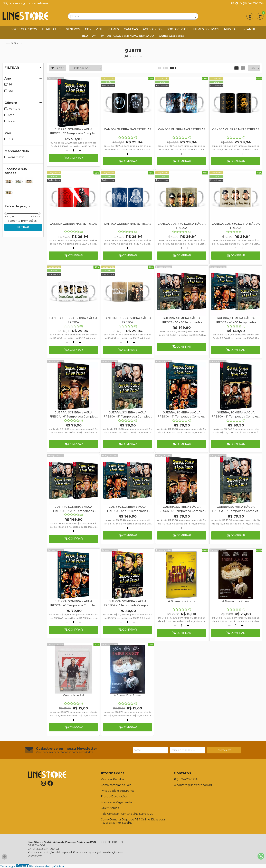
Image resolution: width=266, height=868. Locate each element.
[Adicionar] (80, 151)
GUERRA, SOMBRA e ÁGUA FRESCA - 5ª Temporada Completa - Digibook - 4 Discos (236, 509)
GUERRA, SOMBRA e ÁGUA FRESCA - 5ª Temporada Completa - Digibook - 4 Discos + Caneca (128, 415)
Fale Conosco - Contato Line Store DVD (127, 814)
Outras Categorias (172, 36)
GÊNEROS (73, 29)
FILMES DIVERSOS (206, 29)
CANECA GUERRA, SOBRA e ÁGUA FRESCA (182, 226)
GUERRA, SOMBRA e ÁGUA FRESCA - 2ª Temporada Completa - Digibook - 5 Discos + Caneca (236, 415)
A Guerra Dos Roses (127, 695)
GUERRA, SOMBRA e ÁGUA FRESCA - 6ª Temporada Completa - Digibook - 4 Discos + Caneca (73, 415)
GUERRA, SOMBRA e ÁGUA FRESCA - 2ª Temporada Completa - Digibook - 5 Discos (73, 132)
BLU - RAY (89, 36)
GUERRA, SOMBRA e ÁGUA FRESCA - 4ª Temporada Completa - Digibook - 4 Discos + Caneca (182, 415)
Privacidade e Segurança (118, 791)
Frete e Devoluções (114, 796)
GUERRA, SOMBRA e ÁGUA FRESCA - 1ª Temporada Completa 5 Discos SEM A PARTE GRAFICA (127, 604)
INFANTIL (249, 29)
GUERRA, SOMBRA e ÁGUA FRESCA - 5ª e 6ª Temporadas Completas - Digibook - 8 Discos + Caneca (182, 321)
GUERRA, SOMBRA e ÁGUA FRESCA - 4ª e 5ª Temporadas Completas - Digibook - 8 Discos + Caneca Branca (236, 321)
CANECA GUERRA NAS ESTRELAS (128, 129)
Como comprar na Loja (116, 785)
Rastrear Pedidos (112, 779)
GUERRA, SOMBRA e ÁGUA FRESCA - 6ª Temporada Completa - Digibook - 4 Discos (182, 509)
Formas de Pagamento (116, 802)
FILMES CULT (51, 29)
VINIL (100, 29)
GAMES (114, 29)
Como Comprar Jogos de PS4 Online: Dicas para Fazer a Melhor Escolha (133, 821)
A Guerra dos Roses (236, 601)
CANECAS (131, 29)
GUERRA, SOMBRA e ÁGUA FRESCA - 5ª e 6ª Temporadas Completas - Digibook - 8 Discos (73, 509)
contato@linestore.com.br (193, 785)
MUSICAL (231, 29)
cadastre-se (40, 3)
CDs (88, 29)
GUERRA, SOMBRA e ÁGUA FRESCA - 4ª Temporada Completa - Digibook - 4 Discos (73, 604)
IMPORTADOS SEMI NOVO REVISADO (127, 36)
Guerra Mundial (73, 695)
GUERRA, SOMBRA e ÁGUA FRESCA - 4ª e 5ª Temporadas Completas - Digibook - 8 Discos (128, 509)
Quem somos (110, 808)
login (24, 3)
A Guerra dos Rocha (182, 601)
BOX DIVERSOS (177, 29)
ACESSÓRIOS (152, 29)
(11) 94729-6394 (252, 3)
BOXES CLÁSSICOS (24, 29)
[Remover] (67, 151)
